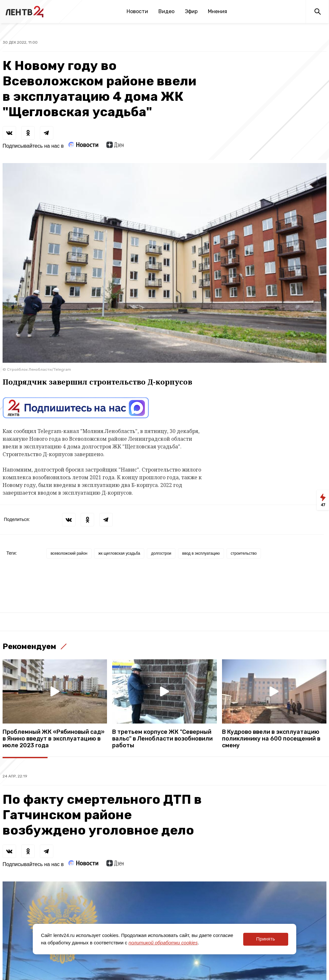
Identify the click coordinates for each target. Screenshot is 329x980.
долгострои (161, 553)
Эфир (191, 11)
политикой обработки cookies (163, 943)
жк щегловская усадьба (119, 553)
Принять (266, 939)
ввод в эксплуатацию (201, 553)
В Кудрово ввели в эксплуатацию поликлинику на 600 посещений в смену (271, 739)
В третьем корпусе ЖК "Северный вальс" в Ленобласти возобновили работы (162, 739)
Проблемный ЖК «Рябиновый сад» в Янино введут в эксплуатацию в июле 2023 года (53, 739)
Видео (166, 11)
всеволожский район (69, 553)
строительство (244, 553)
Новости (137, 11)
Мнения (218, 11)
